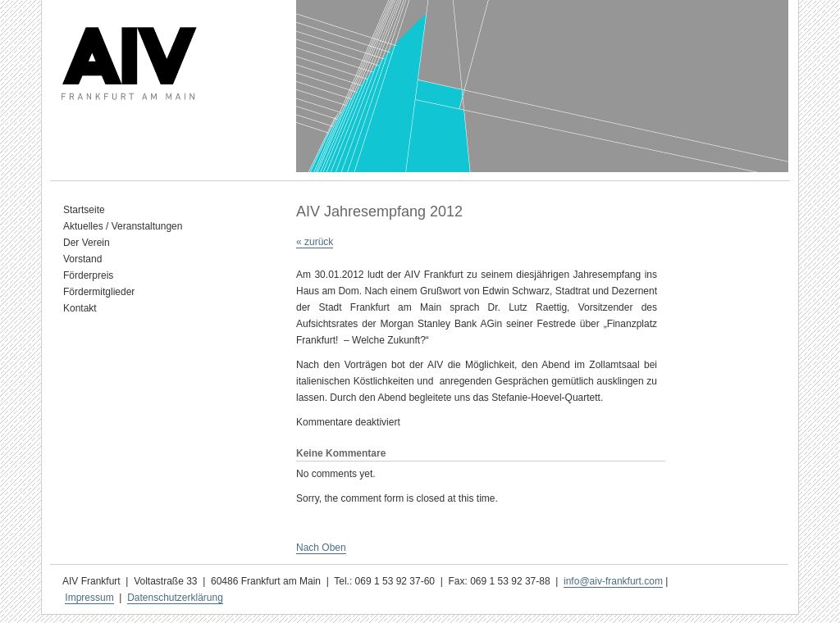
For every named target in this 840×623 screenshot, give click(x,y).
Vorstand (82, 259)
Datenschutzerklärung (175, 598)
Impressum (89, 598)
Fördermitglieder (99, 292)
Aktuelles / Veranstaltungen (123, 226)
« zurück (315, 242)
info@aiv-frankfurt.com (613, 581)
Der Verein (87, 243)
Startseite (84, 210)
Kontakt (80, 308)
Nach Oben (321, 548)
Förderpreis (88, 275)
